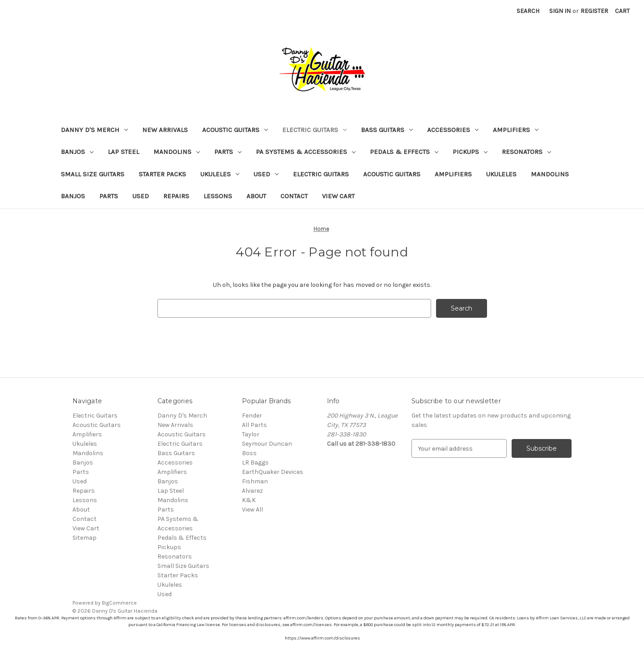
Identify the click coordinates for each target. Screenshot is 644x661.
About (256, 196)
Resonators (526, 152)
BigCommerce (119, 603)
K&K (249, 500)
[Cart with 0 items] (622, 11)
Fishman (255, 481)
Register (594, 11)
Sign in (560, 11)
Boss (249, 453)
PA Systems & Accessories (306, 152)
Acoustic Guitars (235, 130)
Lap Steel (123, 152)
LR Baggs (255, 463)
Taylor (251, 434)
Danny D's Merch (94, 130)
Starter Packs (162, 174)
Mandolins (177, 152)
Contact (294, 196)
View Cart (338, 196)
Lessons (218, 196)
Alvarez (252, 491)
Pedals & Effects (404, 152)
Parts (228, 152)
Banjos (77, 152)
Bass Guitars (387, 130)
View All (252, 510)
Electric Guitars (314, 130)
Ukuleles (220, 174)
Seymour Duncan (267, 444)
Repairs (176, 196)
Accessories (453, 130)
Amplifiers (516, 130)
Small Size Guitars (93, 174)
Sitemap (85, 538)
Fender (252, 416)
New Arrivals (165, 130)
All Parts (254, 425)
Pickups (470, 152)
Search (528, 11)
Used (266, 174)
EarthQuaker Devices (273, 472)
